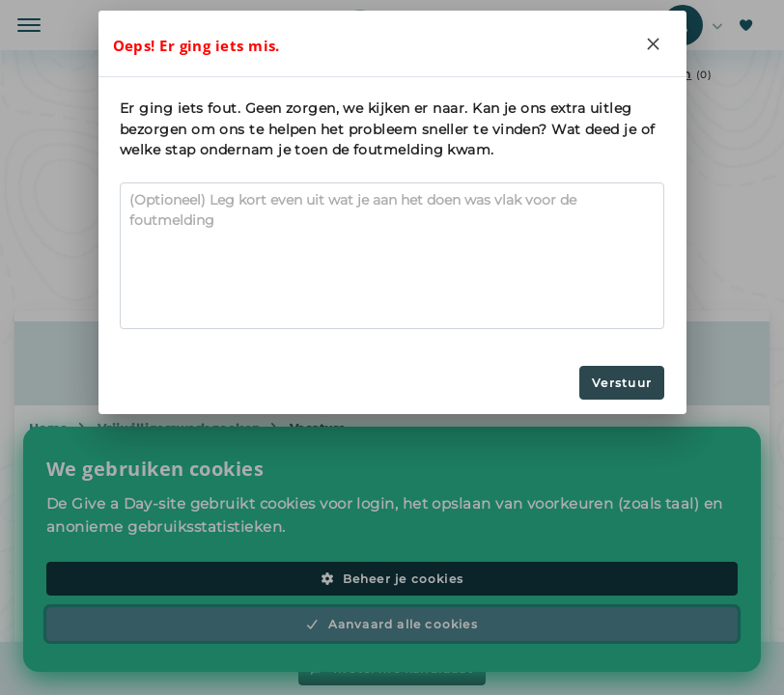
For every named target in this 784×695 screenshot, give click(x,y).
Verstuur (622, 383)
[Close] (654, 43)
